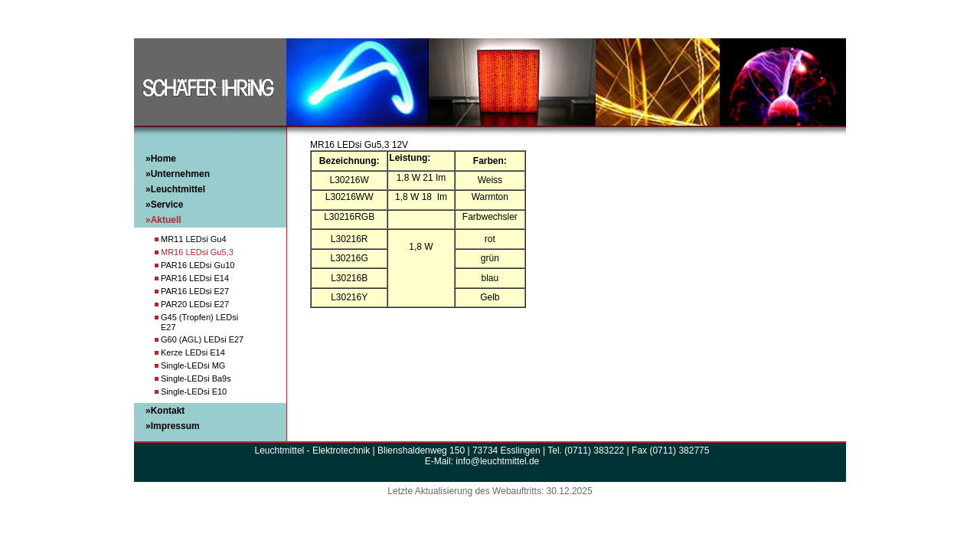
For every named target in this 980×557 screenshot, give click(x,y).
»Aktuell (163, 220)
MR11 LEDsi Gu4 (194, 239)
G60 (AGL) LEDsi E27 (202, 339)
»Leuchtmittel (175, 189)
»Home (161, 159)
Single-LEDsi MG (193, 365)
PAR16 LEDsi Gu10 (198, 265)
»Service (164, 205)
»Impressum (173, 426)
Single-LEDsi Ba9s (196, 378)
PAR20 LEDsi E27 (195, 304)
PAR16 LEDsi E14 (195, 278)
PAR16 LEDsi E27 (195, 291)
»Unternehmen (178, 174)
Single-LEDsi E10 (194, 392)
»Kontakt (165, 411)
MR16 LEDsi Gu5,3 (197, 252)
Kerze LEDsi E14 (193, 352)
